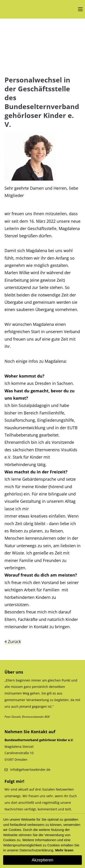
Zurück (14, 641)
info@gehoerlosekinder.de (30, 770)
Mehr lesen (64, 850)
